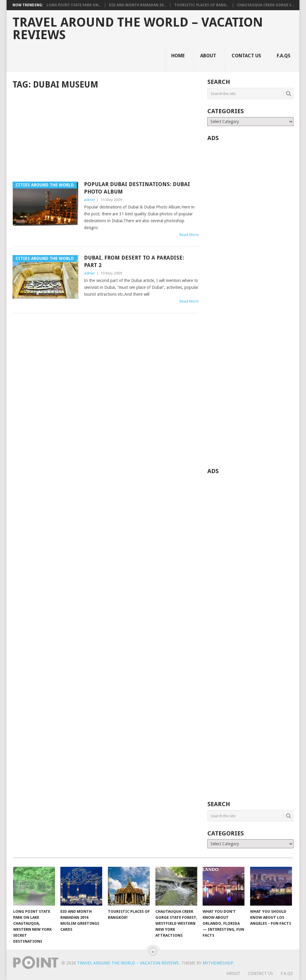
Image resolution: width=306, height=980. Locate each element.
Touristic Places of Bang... (202, 5)
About (208, 56)
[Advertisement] (105, 136)
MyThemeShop (218, 963)
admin (89, 200)
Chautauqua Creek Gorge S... (266, 5)
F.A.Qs (284, 56)
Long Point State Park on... (74, 5)
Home (178, 56)
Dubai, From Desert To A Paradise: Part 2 (134, 261)
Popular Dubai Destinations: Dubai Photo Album (137, 188)
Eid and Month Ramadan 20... (138, 5)
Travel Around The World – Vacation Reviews (138, 29)
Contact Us (246, 56)
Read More (189, 235)
